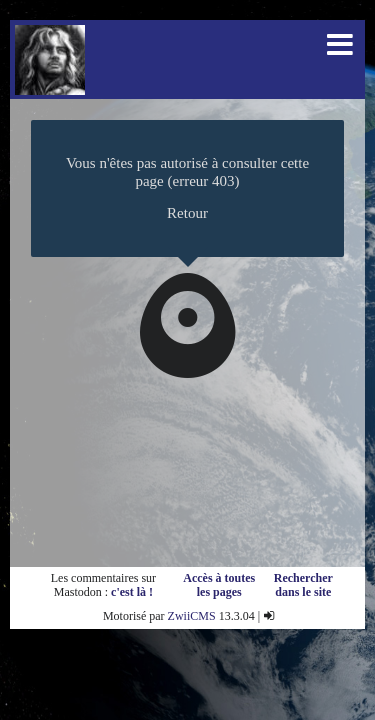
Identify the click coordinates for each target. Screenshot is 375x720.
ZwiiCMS (192, 616)
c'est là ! (132, 592)
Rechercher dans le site (303, 585)
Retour (187, 213)
